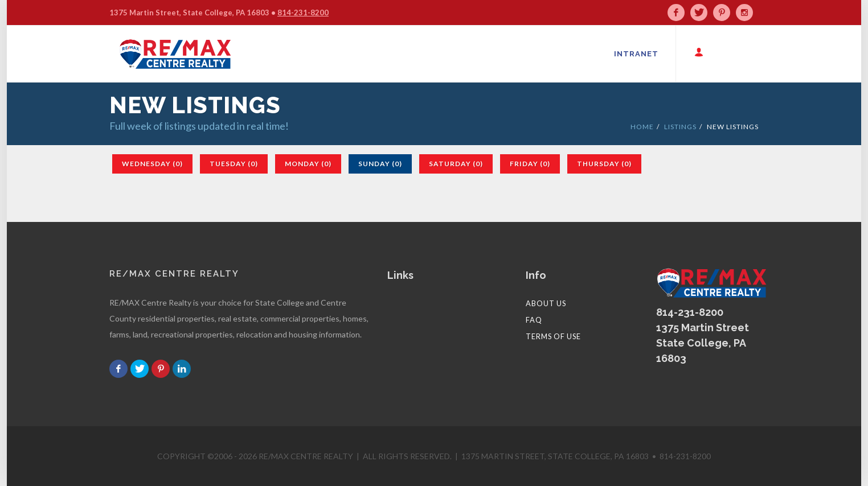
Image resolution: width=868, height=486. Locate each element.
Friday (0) (530, 164)
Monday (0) (308, 164)
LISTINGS (680, 127)
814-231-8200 (303, 13)
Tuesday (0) (234, 164)
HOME (642, 127)
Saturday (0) (456, 164)
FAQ (534, 320)
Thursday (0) (604, 164)
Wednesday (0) (152, 164)
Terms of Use (553, 336)
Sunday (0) (380, 164)
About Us (546, 303)
